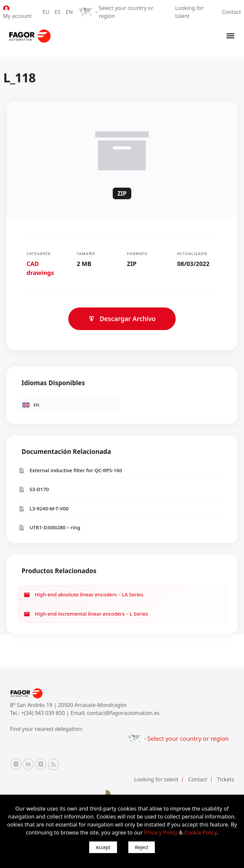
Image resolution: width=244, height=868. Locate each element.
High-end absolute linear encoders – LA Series (83, 595)
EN (69, 12)
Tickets (225, 779)
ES (58, 12)
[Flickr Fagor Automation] (16, 764)
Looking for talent (156, 779)
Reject (142, 847)
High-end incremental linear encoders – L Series (86, 614)
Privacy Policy (161, 832)
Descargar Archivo (122, 319)
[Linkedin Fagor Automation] (28, 764)
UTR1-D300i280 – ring (49, 527)
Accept (103, 847)
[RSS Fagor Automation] (53, 764)
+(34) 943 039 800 (44, 713)
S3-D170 (33, 489)
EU (46, 12)
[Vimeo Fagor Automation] (41, 764)
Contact (231, 12)
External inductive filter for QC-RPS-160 (70, 470)
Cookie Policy (201, 832)
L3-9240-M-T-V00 (43, 509)
